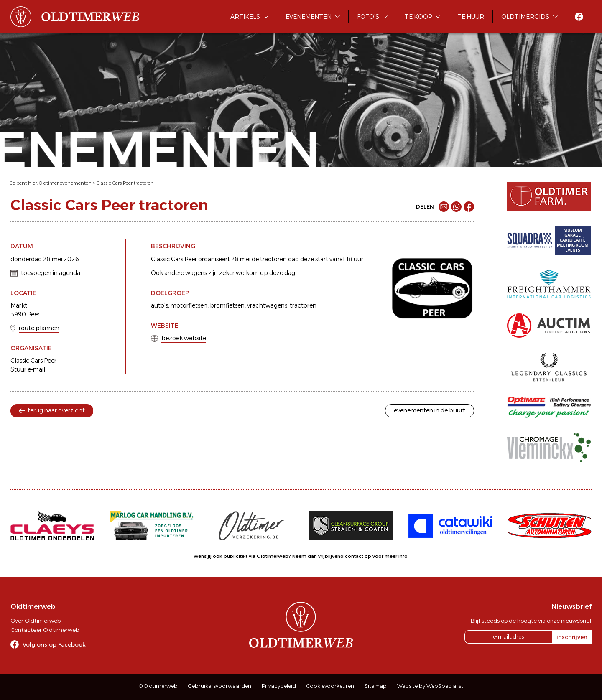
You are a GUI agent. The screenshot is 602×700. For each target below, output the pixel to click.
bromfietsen (227, 305)
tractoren (303, 305)
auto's (159, 305)
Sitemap (376, 686)
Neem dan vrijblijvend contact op (332, 556)
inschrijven (572, 637)
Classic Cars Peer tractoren (125, 183)
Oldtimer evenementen (65, 183)
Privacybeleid (279, 686)
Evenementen (309, 17)
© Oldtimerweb (158, 686)
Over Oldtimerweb (36, 621)
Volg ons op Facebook (54, 644)
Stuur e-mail (28, 369)
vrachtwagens (267, 305)
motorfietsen (189, 305)
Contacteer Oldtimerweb (45, 630)
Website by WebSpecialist (430, 686)
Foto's (368, 17)
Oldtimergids (525, 17)
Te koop (418, 17)
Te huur (471, 17)
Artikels (245, 17)
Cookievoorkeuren (330, 686)
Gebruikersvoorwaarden (220, 686)
